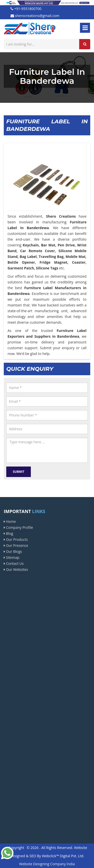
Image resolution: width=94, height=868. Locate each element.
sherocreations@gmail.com (35, 16)
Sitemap (12, 557)
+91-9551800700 (26, 9)
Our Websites (16, 569)
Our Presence (16, 545)
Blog (8, 533)
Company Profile (18, 527)
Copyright (16, 848)
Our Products (16, 539)
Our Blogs (13, 551)
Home (10, 521)
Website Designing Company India (47, 864)
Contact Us (14, 563)
